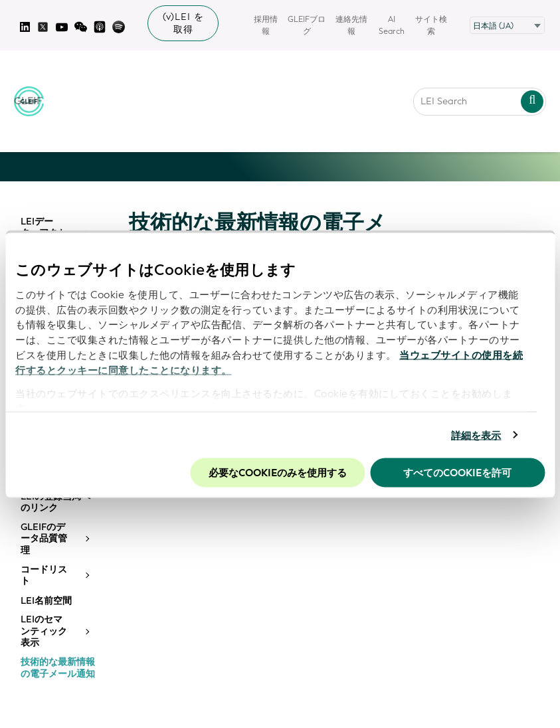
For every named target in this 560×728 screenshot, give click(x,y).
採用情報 (266, 25)
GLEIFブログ (307, 25)
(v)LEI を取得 (183, 23)
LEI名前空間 (46, 601)
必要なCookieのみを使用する (278, 473)
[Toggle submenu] (86, 539)
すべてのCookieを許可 (457, 473)
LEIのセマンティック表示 (44, 631)
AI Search (392, 25)
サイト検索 (431, 25)
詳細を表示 (476, 435)
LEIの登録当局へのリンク (55, 502)
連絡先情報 (351, 25)
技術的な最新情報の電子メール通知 (58, 668)
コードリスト (44, 576)
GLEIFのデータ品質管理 (44, 539)
